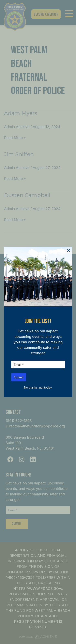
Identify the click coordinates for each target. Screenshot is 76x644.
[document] (38, 322)
